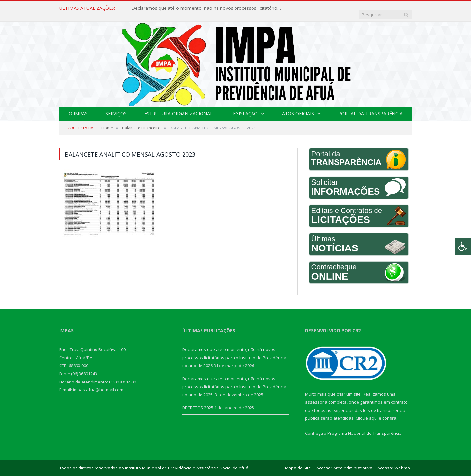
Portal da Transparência (370, 107)
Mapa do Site (298, 461)
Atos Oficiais (298, 107)
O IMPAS (78, 107)
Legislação (244, 107)
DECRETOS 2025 (198, 401)
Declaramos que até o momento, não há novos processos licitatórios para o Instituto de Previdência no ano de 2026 (207, 8)
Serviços (116, 107)
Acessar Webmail (395, 461)
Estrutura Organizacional (178, 107)
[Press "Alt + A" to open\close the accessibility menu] (463, 246)
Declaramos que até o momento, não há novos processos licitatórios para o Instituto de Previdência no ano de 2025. (234, 380)
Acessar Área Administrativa (344, 461)
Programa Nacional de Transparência (365, 427)
